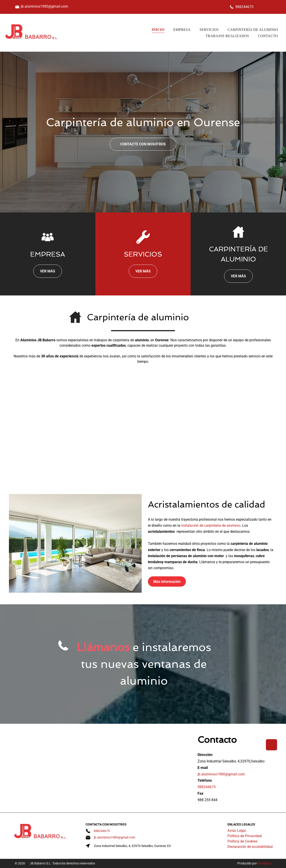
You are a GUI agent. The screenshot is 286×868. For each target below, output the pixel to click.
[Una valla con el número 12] (179, 431)
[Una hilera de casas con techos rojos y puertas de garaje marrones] (107, 431)
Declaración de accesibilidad (250, 847)
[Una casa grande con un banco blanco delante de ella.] (36, 431)
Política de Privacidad (245, 836)
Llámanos (103, 647)
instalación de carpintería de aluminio (211, 525)
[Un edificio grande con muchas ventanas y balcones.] (250, 431)
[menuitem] (158, 30)
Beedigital (264, 863)
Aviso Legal (237, 831)
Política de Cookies (242, 841)
